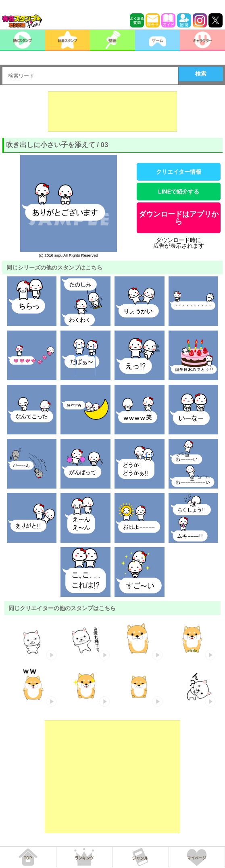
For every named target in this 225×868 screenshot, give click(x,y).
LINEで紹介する (179, 192)
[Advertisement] (112, 112)
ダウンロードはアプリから (179, 218)
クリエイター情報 (179, 172)
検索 (201, 74)
